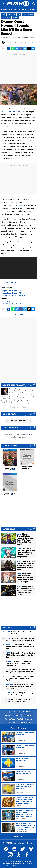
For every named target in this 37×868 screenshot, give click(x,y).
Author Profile (14, 407)
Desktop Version (25, 723)
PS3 (24, 14)
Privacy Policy (27, 715)
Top (6, 712)
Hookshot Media (16, 862)
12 (13, 557)
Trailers (15, 18)
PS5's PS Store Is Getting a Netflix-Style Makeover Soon (18, 700)
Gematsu (4, 127)
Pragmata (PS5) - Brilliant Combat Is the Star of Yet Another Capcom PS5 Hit (18, 663)
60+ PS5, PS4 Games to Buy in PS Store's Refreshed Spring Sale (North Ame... (20, 687)
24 (13, 569)
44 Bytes (23, 864)
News (4, 14)
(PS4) (12, 293)
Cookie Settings (12, 723)
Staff (19, 712)
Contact (18, 715)
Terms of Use (10, 719)
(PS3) (12, 291)
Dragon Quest (6, 18)
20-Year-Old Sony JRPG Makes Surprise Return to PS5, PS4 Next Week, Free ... (20, 647)
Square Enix (12, 14)
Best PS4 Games (7, 301)
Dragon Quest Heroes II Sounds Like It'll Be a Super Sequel (17, 28)
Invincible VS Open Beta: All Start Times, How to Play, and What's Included (20, 671)
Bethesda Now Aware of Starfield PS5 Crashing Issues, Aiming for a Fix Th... (20, 655)
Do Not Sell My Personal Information (18, 866)
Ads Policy (21, 719)
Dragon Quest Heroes (15, 205)
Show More (18, 836)
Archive (29, 719)
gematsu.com (11, 282)
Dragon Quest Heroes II (10, 112)
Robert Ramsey (13, 42)
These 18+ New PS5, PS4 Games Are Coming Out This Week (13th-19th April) (20, 678)
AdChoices (30, 864)
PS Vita (30, 14)
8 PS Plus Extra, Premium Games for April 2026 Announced (20, 633)
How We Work (28, 712)
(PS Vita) (13, 295)
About (13, 712)
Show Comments (18, 421)
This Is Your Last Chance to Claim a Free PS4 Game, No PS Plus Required (20, 639)
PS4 (19, 14)
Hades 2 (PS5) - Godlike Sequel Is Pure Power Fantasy (20, 694)
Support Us (9, 715)
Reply (24, 407)
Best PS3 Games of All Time (11, 304)
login (28, 434)
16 (13, 594)
